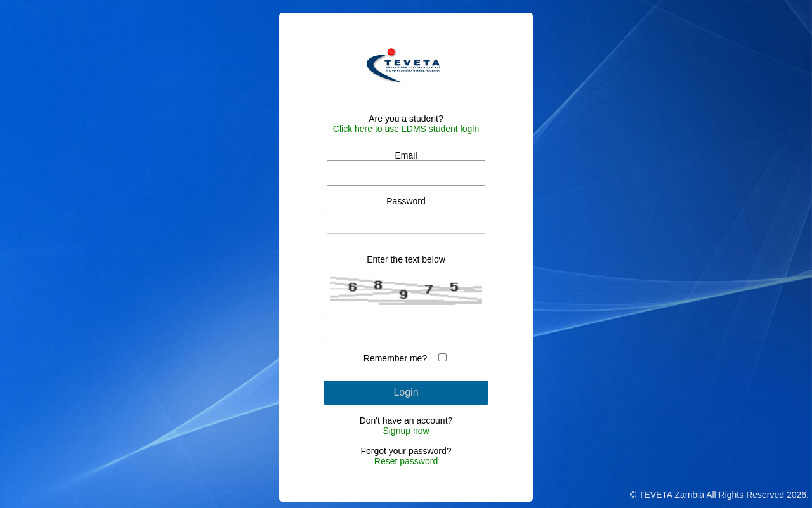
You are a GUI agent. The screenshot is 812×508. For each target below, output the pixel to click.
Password (406, 201)
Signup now (406, 431)
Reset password (406, 461)
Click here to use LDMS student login (406, 129)
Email (406, 155)
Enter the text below (406, 259)
